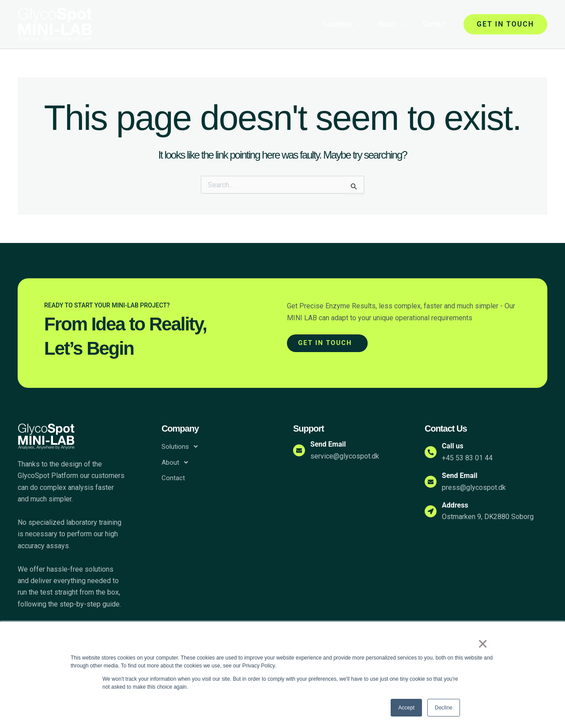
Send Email (334, 444)
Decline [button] (444, 708)
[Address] (433, 511)
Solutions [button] (350, 24)
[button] (365, 24)
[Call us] (433, 452)
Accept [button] (406, 708)
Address (461, 505)
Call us (458, 446)
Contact (436, 24)
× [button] (485, 645)
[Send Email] (302, 451)
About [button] (397, 24)
